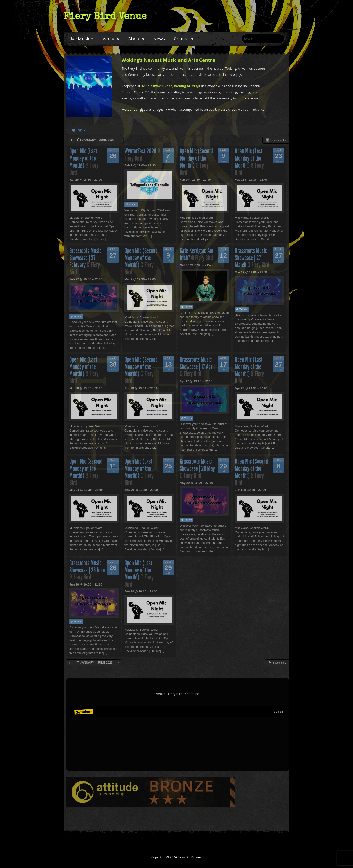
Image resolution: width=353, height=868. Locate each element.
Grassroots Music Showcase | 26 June (87, 567)
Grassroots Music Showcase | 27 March (251, 258)
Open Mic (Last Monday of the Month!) (83, 158)
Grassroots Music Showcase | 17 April (197, 363)
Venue (111, 39)
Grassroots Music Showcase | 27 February (85, 258)
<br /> (178, 724)
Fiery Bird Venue (105, 16)
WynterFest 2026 (141, 151)
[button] (277, 663)
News (159, 39)
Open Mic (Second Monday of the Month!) (196, 158)
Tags (78, 130)
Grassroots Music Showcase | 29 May (197, 465)
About (136, 39)
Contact (184, 39)
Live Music (81, 39)
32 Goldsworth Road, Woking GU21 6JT (171, 86)
